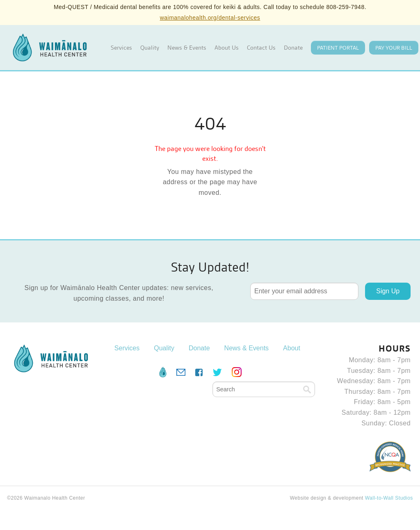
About (292, 348)
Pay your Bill (394, 48)
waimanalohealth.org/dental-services (210, 18)
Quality (150, 48)
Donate (293, 48)
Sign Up (388, 291)
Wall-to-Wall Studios (389, 498)
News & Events (187, 48)
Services (121, 48)
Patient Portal (338, 48)
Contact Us (261, 48)
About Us (227, 48)
